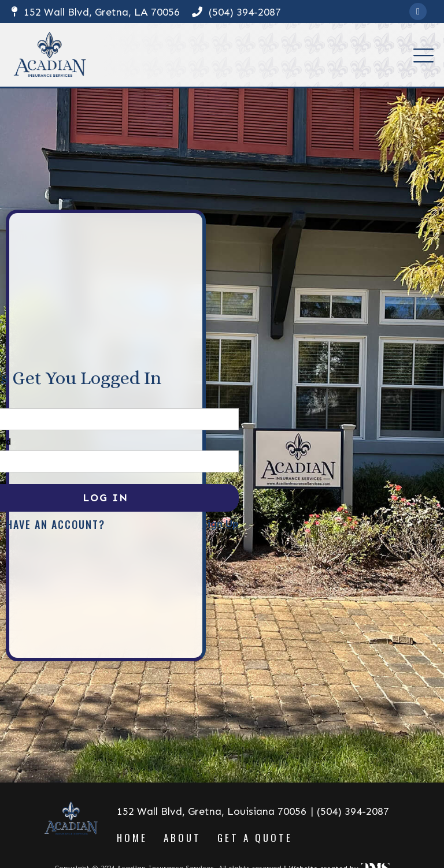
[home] (50, 55)
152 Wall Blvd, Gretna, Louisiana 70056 (212, 811)
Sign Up (220, 524)
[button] (423, 55)
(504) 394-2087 (236, 12)
